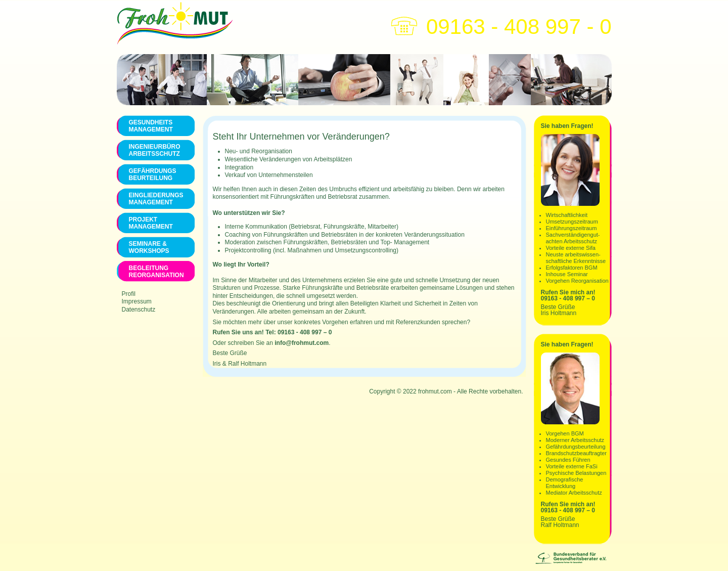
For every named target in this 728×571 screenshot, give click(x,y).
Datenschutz (139, 310)
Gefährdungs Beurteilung (153, 174)
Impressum (137, 301)
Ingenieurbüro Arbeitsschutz (155, 150)
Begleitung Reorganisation (156, 272)
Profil (129, 294)
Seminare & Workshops (149, 247)
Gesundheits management (151, 126)
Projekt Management (151, 223)
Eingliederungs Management (156, 199)
